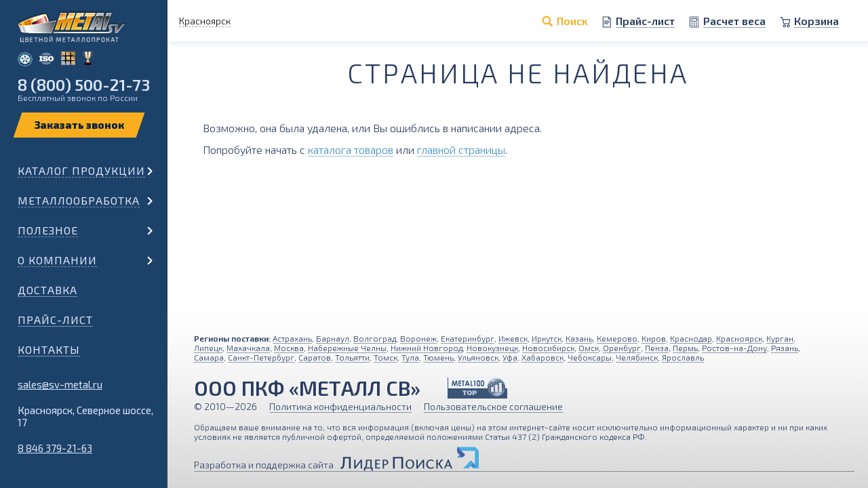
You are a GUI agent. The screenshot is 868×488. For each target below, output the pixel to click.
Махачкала (248, 348)
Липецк (208, 348)
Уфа (510, 357)
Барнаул (333, 338)
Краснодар (691, 338)
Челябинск (637, 357)
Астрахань (292, 338)
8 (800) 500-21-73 (84, 84)
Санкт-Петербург (261, 357)
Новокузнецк (492, 348)
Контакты (49, 349)
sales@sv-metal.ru (60, 384)
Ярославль (683, 357)
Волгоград (375, 338)
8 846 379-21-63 (55, 448)
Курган (780, 338)
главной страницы (461, 149)
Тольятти (352, 357)
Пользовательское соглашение (493, 406)
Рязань (785, 348)
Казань (579, 338)
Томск (386, 357)
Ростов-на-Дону (734, 348)
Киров (654, 338)
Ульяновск (478, 357)
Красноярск (739, 338)
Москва (289, 348)
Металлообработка (79, 200)
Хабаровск (542, 357)
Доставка (47, 290)
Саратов (315, 357)
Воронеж (418, 338)
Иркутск (547, 338)
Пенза (657, 348)
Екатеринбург (468, 338)
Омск (589, 348)
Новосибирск (548, 348)
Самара (209, 357)
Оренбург (622, 348)
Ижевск (513, 338)
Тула (410, 357)
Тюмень (438, 357)
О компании (57, 260)
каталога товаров (351, 149)
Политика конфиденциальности (340, 406)
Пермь (685, 348)
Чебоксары (590, 357)
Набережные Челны (347, 348)
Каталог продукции (81, 170)
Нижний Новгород (427, 348)
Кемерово (617, 338)
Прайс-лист (55, 320)
